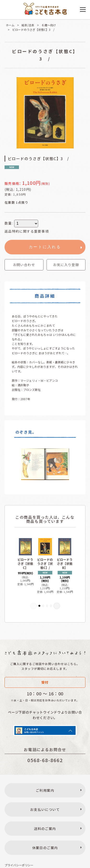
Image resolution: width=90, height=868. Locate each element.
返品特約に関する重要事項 (27, 231)
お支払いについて (45, 809)
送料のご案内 (45, 829)
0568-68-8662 (45, 760)
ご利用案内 (45, 790)
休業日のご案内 (45, 848)
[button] (66, 265)
